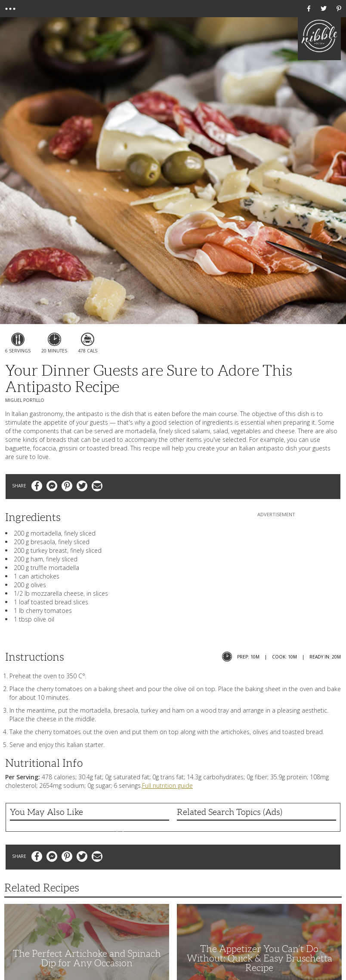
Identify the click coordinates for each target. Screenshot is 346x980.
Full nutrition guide (167, 786)
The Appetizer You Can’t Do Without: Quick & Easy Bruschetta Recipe (259, 958)
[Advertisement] (276, 573)
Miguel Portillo (25, 400)
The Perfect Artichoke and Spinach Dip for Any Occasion (87, 958)
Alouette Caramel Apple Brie (90, 827)
